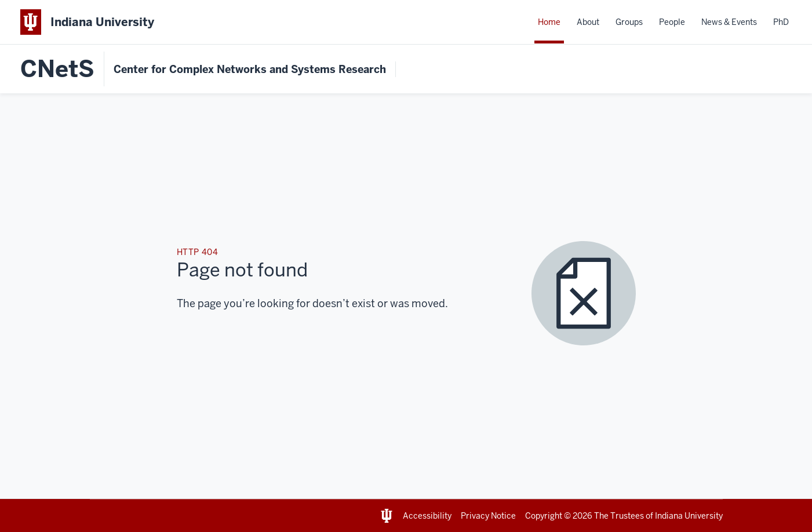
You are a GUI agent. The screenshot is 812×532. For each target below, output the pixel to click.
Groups (629, 22)
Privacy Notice (488, 516)
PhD (781, 22)
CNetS (57, 69)
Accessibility (427, 516)
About (588, 22)
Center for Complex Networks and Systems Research (250, 69)
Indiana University (689, 516)
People (672, 22)
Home (549, 22)
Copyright (544, 516)
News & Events (729, 22)
